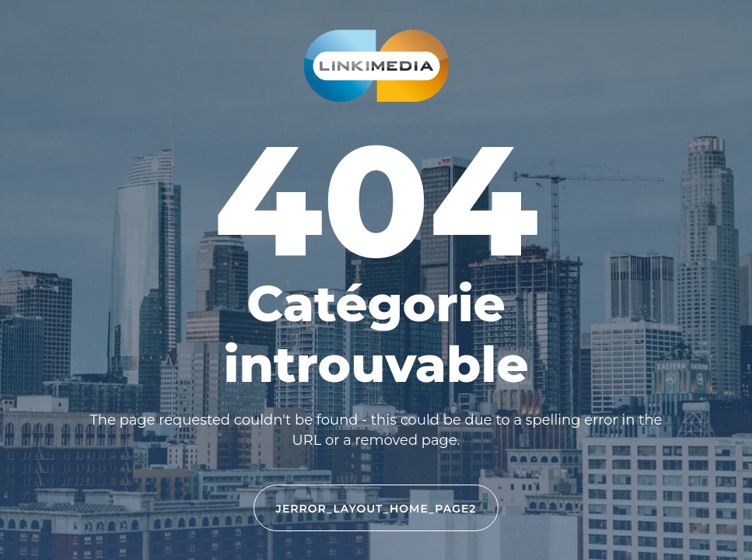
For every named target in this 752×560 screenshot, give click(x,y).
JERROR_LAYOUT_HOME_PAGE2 (376, 509)
